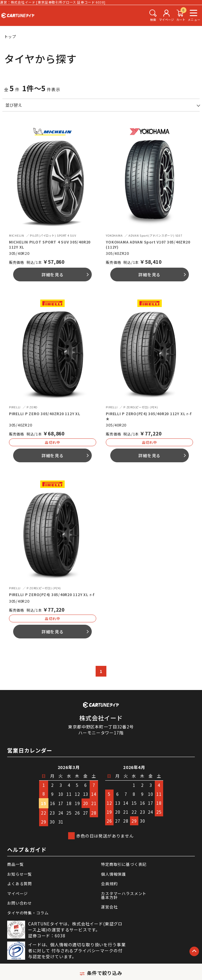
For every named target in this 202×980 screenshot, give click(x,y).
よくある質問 (20, 884)
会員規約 (109, 884)
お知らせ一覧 (20, 874)
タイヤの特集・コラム (28, 913)
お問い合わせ (20, 903)
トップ (10, 37)
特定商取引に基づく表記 (124, 864)
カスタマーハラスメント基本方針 (124, 895)
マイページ (17, 893)
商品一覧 (15, 864)
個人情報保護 (113, 874)
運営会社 (109, 907)
